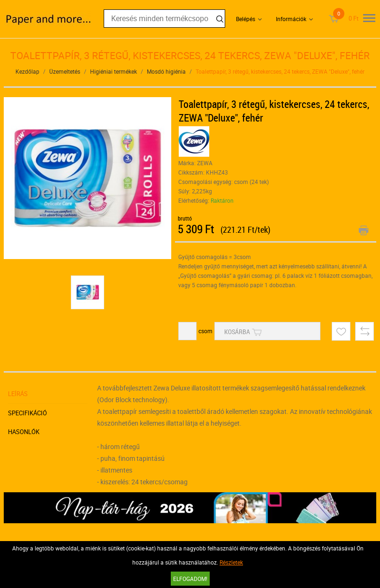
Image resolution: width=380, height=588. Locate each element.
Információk (291, 19)
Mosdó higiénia (166, 71)
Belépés (246, 19)
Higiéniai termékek (114, 71)
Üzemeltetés (65, 71)
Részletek (231, 562)
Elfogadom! (190, 579)
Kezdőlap (27, 71)
